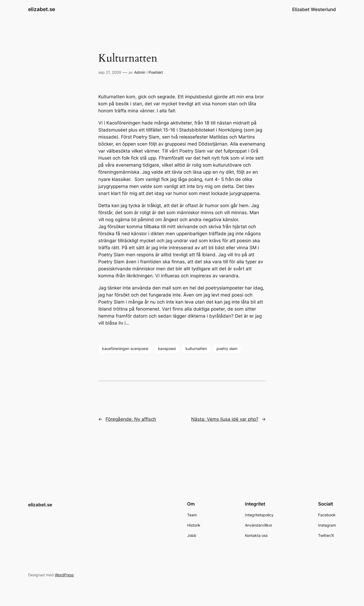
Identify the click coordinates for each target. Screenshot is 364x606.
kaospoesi (167, 349)
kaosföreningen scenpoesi (125, 349)
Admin (140, 72)
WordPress (64, 575)
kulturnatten (196, 349)
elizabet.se (42, 9)
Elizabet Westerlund (314, 9)
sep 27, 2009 (110, 72)
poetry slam (227, 349)
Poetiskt (156, 72)
